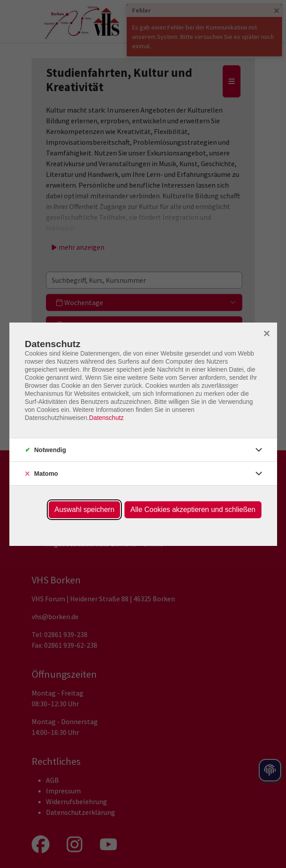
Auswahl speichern (84, 509)
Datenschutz (106, 418)
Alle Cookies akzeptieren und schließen (193, 509)
